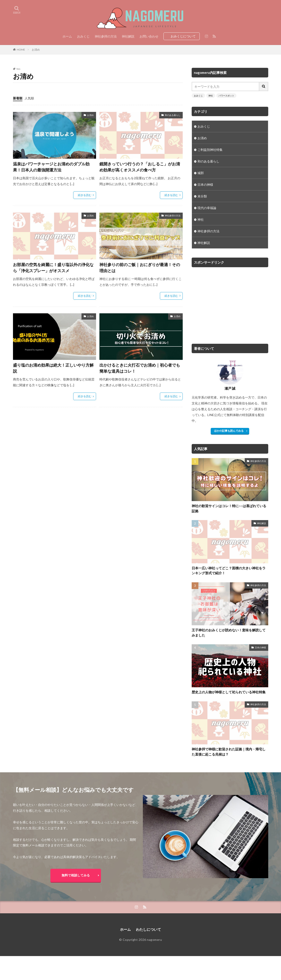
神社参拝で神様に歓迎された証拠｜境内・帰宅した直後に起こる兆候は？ (229, 752)
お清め (36, 50)
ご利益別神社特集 (210, 150)
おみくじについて (183, 36)
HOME (21, 50)
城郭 (201, 173)
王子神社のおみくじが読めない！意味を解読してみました (229, 633)
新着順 (18, 98)
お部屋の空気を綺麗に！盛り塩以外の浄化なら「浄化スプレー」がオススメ (53, 268)
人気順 (29, 98)
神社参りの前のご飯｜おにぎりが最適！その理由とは (140, 268)
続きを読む (85, 195)
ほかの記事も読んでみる (229, 431)
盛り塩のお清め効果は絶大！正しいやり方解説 (53, 368)
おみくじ (83, 36)
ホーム (67, 36)
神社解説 (128, 36)
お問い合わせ (149, 36)
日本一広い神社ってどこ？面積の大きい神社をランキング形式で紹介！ (229, 571)
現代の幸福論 (207, 208)
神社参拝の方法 (106, 36)
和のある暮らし (173, 115)
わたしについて (148, 929)
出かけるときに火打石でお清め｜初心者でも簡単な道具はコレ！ (140, 368)
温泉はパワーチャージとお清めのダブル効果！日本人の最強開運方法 (51, 167)
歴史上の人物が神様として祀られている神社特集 (229, 692)
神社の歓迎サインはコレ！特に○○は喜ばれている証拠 (229, 508)
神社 (211, 96)
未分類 (202, 196)
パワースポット (226, 96)
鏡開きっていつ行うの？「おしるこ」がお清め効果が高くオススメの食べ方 (140, 167)
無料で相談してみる (76, 875)
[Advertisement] (229, 303)
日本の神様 (205, 185)
